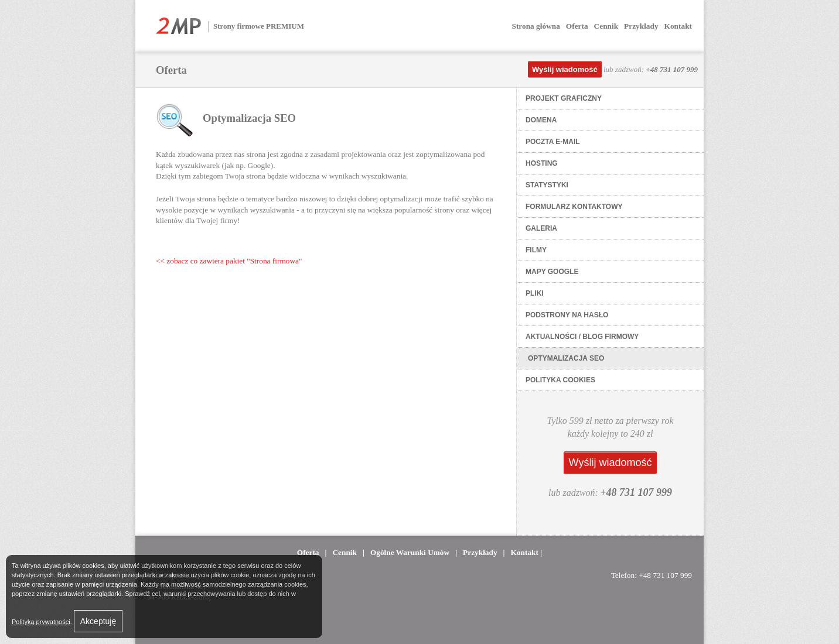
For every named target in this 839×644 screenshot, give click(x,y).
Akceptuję (98, 621)
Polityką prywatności (41, 622)
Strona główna (536, 26)
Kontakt (678, 26)
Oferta (577, 26)
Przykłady (641, 26)
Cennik (606, 26)
